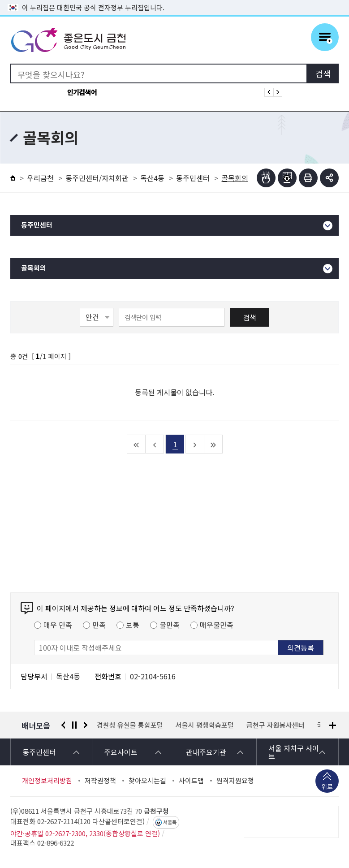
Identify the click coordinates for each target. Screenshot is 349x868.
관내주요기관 (206, 752)
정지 (74, 725)
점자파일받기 (287, 178)
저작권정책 (100, 781)
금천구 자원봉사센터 (276, 725)
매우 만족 (58, 625)
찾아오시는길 (147, 781)
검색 (250, 317)
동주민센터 (193, 178)
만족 (99, 625)
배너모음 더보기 (333, 725)
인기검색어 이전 (269, 92)
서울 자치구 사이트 (294, 752)
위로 (327, 787)
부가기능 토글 (329, 178)
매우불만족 (217, 625)
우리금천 (40, 178)
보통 (133, 625)
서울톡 (170, 822)
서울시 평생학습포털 (205, 725)
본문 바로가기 (175, 0)
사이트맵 (191, 781)
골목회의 (34, 268)
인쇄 (308, 178)
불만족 (170, 625)
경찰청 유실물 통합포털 (130, 725)
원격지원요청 (235, 781)
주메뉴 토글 (325, 37)
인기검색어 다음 (278, 92)
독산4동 (152, 178)
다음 (86, 725)
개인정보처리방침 (47, 781)
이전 (63, 725)
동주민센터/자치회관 (97, 178)
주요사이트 (121, 752)
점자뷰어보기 (266, 178)
